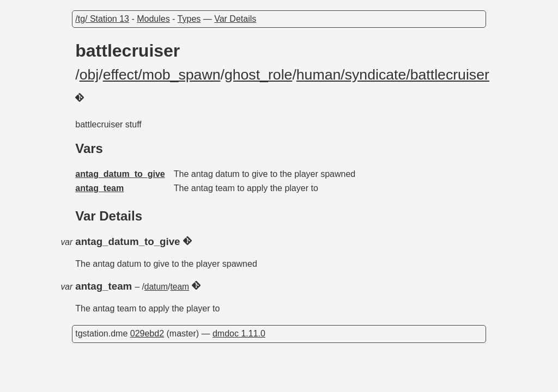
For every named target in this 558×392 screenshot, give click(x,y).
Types (189, 19)
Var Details (235, 19)
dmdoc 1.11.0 (239, 333)
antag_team (99, 188)
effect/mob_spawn (162, 75)
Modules (153, 19)
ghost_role (258, 75)
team (180, 287)
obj (89, 75)
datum (156, 287)
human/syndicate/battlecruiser (393, 75)
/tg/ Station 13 (102, 19)
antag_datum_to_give (120, 174)
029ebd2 (147, 333)
